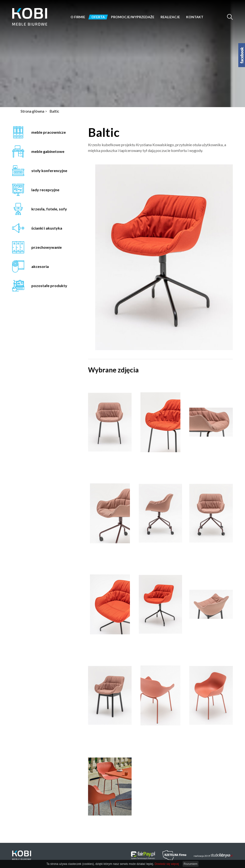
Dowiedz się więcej (167, 864)
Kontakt (195, 17)
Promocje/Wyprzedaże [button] (133, 17)
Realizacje (170, 17)
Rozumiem (191, 864)
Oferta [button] (98, 17)
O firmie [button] (78, 17)
